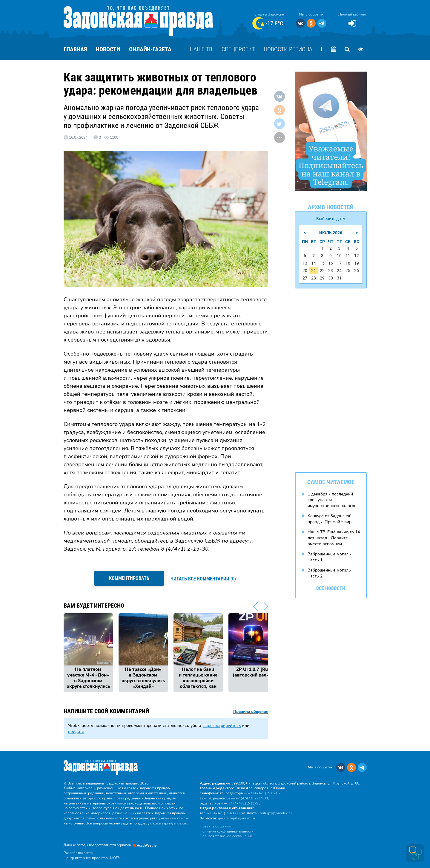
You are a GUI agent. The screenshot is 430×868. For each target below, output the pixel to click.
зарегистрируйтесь (222, 724)
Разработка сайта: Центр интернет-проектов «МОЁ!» (92, 854)
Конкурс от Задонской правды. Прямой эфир (330, 518)
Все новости (331, 587)
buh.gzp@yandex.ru (276, 812)
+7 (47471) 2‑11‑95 (244, 802)
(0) (204, 578)
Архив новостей (331, 207)
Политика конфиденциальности (227, 830)
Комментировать (129, 578)
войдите (76, 730)
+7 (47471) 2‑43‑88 (223, 812)
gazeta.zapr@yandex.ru (169, 822)
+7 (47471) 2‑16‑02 (264, 792)
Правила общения (251, 710)
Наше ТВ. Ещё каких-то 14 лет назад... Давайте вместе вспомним (334, 537)
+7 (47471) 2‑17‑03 (252, 797)
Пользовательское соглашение (226, 835)
